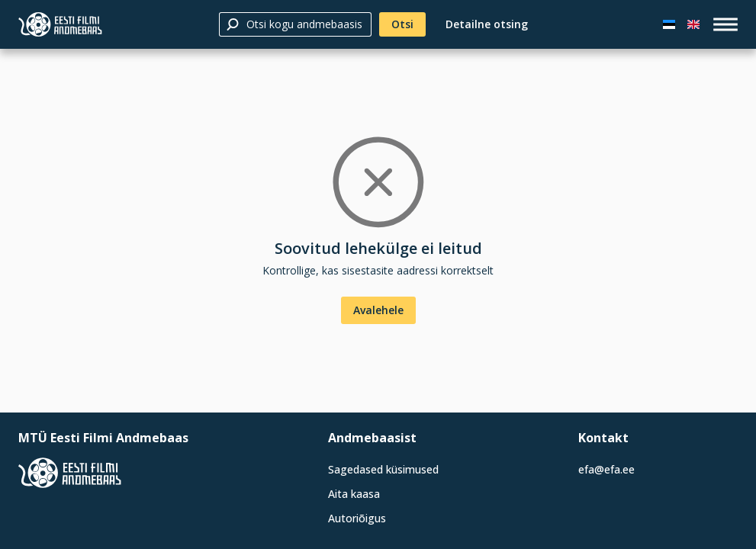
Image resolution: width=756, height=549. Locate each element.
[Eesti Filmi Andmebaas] (60, 24)
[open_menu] (725, 24)
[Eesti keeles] (669, 24)
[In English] (693, 24)
